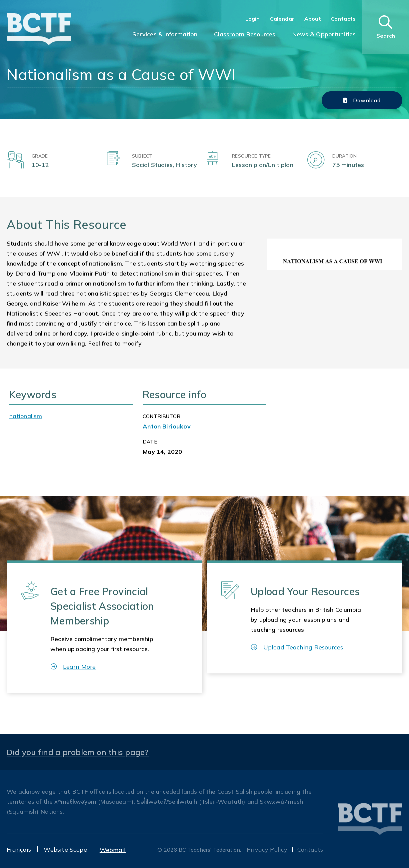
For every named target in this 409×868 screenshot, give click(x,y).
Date (150, 442)
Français (19, 850)
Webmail (113, 850)
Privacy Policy (267, 850)
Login (253, 19)
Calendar (282, 19)
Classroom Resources (245, 34)
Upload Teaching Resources (297, 647)
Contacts (343, 19)
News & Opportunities (324, 34)
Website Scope (65, 850)
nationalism (26, 416)
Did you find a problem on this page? (78, 752)
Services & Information (165, 34)
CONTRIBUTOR (161, 416)
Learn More (73, 667)
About (313, 19)
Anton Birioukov (167, 426)
